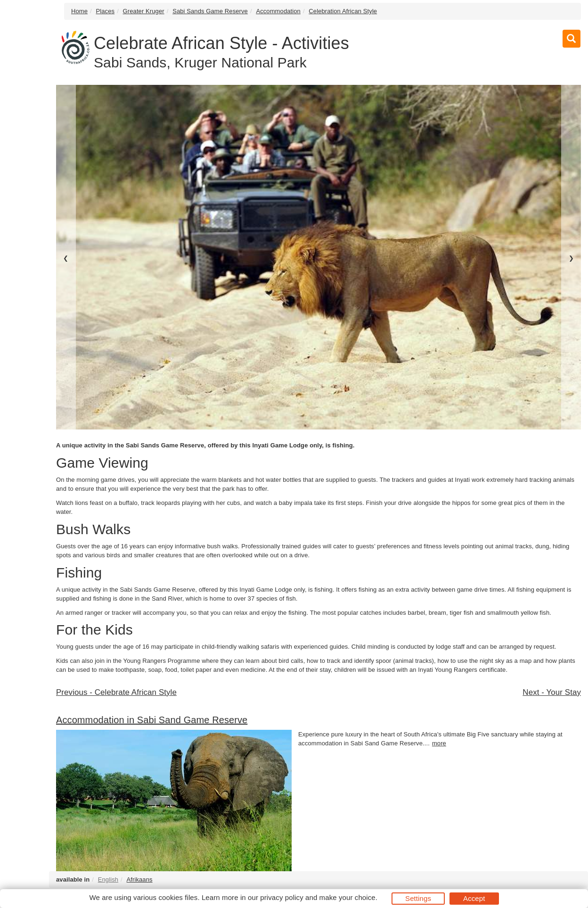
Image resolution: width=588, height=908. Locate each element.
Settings (418, 898)
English (108, 879)
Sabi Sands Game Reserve (210, 11)
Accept (474, 898)
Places (106, 11)
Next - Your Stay (552, 692)
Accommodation (278, 11)
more (439, 743)
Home (79, 11)
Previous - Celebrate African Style (116, 692)
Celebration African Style (343, 11)
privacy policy (282, 897)
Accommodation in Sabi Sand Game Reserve (152, 720)
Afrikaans (140, 879)
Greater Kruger (144, 11)
